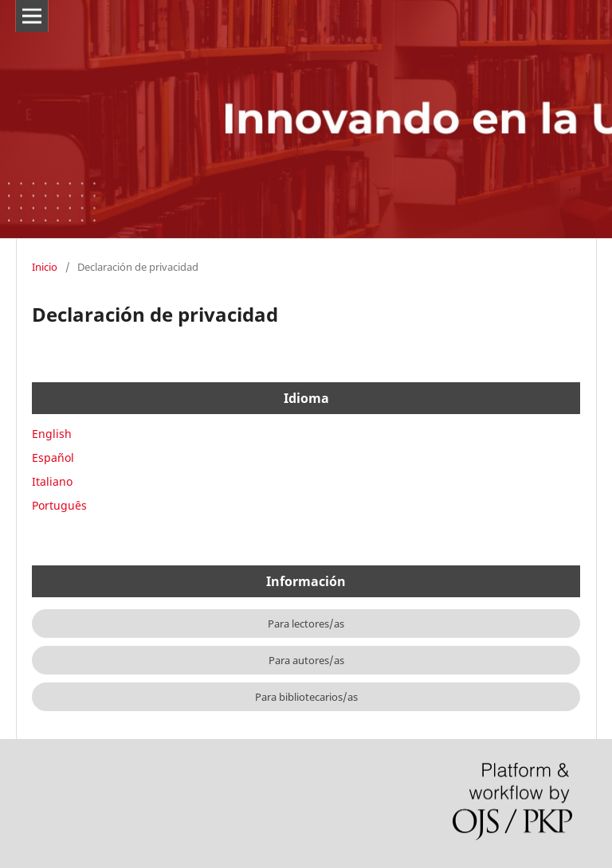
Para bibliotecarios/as (306, 697)
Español (53, 457)
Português (59, 505)
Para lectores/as (306, 624)
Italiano (52, 481)
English (52, 434)
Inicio (45, 267)
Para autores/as (306, 660)
